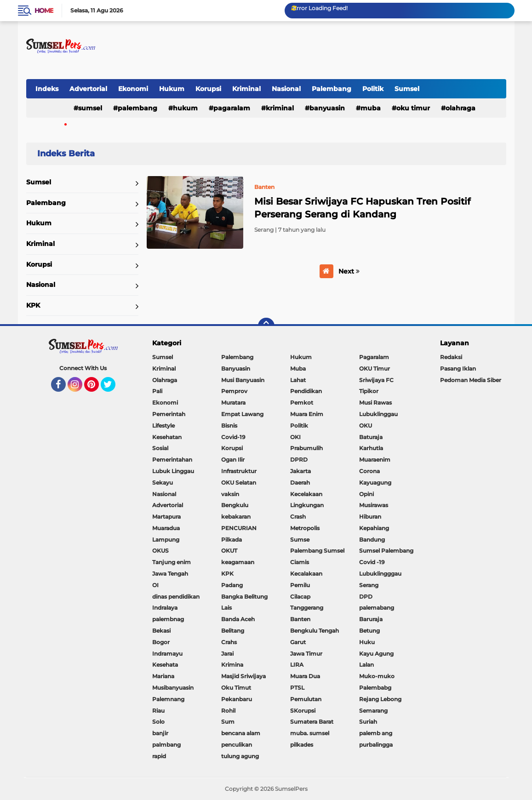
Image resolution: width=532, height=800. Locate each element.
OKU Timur (413, 108)
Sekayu (163, 483)
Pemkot (302, 403)
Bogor (161, 642)
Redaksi (451, 357)
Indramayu (167, 654)
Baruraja (371, 619)
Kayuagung (375, 483)
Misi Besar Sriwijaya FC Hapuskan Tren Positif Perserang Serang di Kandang (362, 208)
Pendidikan (306, 391)
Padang (232, 585)
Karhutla (371, 448)
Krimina (232, 665)
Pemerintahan (172, 460)
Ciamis (300, 562)
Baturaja (371, 437)
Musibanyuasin (173, 688)
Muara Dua (305, 676)
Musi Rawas (375, 403)
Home (44, 11)
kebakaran (236, 517)
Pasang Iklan (458, 369)
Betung (369, 631)
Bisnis (229, 426)
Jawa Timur (306, 654)
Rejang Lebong (380, 699)
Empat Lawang (242, 414)
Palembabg (375, 688)
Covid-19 (233, 437)
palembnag (168, 619)
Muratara (233, 403)
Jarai (227, 654)
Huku (367, 642)
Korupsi (208, 89)
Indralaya (165, 608)
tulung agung (240, 756)
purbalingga (376, 745)
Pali (157, 391)
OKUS (160, 551)
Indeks (47, 89)
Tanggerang (307, 608)
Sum (228, 722)
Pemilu (300, 585)
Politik (373, 89)
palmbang (166, 745)
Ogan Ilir (233, 460)
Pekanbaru (237, 699)
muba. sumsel (310, 733)
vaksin (230, 494)
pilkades (302, 745)
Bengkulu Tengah (315, 631)
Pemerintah (169, 414)
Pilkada (232, 540)
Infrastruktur (239, 471)
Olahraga (460, 108)
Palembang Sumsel (317, 551)
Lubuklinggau (378, 414)
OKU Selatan (239, 483)
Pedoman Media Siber (471, 380)
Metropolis (305, 528)
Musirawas (374, 505)
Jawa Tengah (170, 574)
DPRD (299, 460)
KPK (33, 305)
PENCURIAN (239, 528)
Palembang (332, 89)
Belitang (233, 631)
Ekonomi (133, 89)
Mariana (163, 676)
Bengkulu (235, 505)
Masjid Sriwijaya (243, 676)
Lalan (366, 665)
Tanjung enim (172, 562)
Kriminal (246, 89)
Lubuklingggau (380, 574)
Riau (158, 711)
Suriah (368, 722)
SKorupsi (303, 711)
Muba (371, 108)
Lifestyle (163, 426)
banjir (160, 733)
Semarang (373, 711)
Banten (300, 619)
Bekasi (161, 631)
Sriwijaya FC (376, 380)
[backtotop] (266, 326)
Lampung (166, 540)
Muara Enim (307, 414)
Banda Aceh (238, 619)
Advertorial (88, 89)
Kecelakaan (306, 494)
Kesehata (165, 665)
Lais (226, 608)
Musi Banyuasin (243, 380)
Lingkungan (307, 505)
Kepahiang (374, 528)
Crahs (229, 642)
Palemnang (168, 699)
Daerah (300, 483)
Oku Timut (236, 688)
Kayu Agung (376, 654)
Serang (369, 585)
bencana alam (241, 733)
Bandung (372, 540)
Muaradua (166, 528)
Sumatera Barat (312, 722)
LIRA (297, 665)
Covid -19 (372, 562)
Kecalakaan (306, 574)
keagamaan (238, 562)
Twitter (112, 389)
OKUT (229, 551)
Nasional (286, 89)
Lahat (298, 380)
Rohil (228, 711)
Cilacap (300, 597)
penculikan (237, 745)
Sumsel (407, 89)
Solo (158, 722)
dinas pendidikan (176, 597)
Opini (366, 494)
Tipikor (369, 391)
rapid (159, 756)
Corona (369, 471)
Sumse (300, 540)
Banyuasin (327, 108)
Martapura (166, 517)
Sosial (160, 448)
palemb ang (376, 733)
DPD (366, 597)
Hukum (172, 89)
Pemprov (234, 391)
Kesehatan (167, 437)
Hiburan (370, 517)
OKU (366, 426)
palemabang (377, 608)
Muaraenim (375, 460)
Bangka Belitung (244, 597)
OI (155, 585)
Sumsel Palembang (386, 551)
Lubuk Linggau (173, 471)
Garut (298, 642)
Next (349, 271)
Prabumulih (306, 448)
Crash (298, 517)
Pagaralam (232, 108)
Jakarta (300, 471)
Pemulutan (306, 699)
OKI (295, 437)
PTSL (297, 688)
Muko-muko (377, 676)
